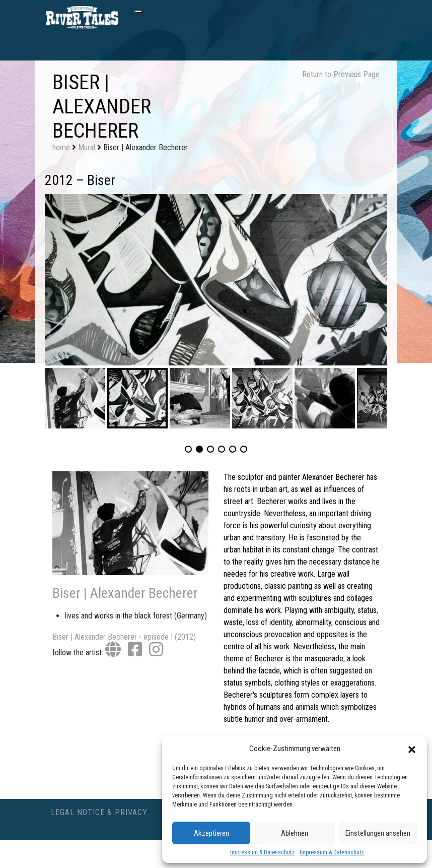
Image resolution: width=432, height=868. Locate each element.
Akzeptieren (211, 833)
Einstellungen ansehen (378, 833)
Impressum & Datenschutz (262, 852)
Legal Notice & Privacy (99, 812)
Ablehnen (295, 833)
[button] (412, 749)
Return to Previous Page (341, 74)
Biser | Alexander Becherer (125, 593)
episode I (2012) (170, 637)
